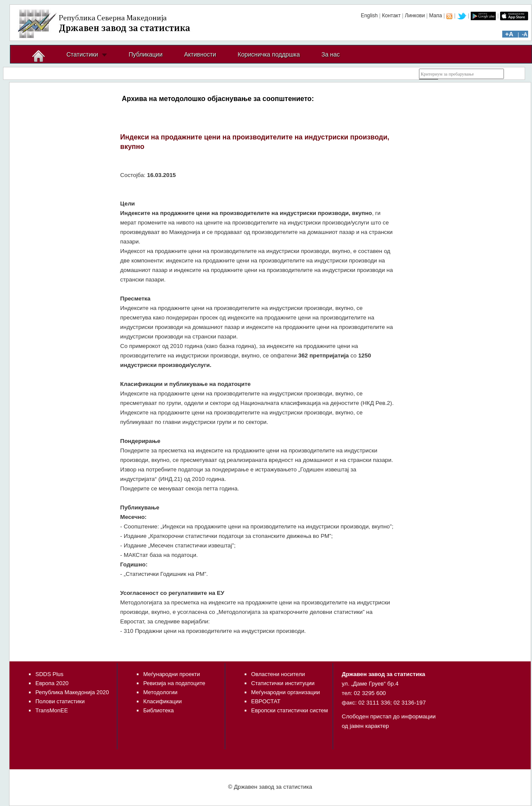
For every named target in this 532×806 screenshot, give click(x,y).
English (369, 16)
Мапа (435, 16)
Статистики (82, 54)
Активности (200, 54)
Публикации (145, 54)
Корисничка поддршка (269, 54)
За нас (331, 54)
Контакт (391, 16)
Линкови (415, 16)
